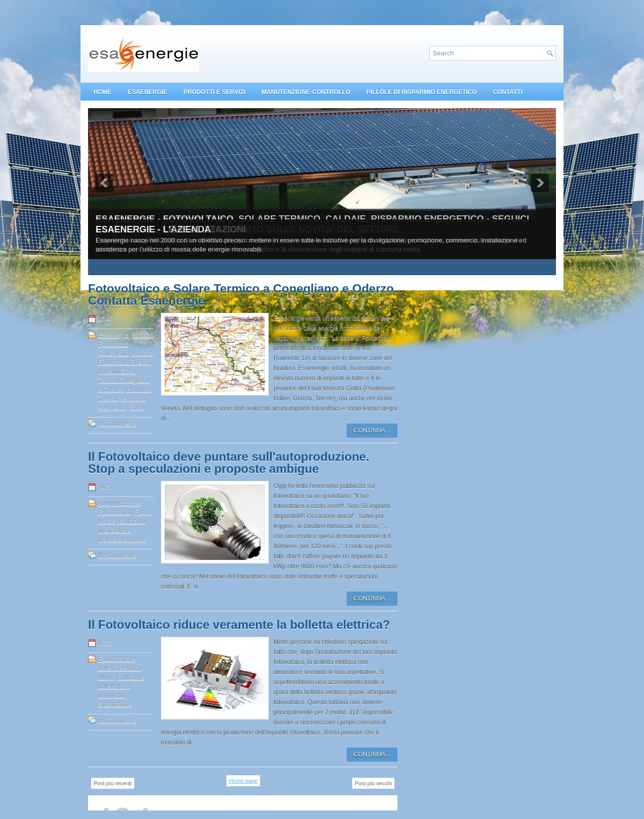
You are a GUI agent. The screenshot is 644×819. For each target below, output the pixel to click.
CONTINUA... (372, 431)
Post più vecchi (373, 783)
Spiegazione (115, 704)
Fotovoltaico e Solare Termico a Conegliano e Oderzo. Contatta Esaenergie (243, 295)
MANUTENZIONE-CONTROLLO (306, 92)
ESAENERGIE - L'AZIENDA (153, 229)
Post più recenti (113, 783)
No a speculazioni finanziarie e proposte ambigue (122, 530)
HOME (103, 92)
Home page (243, 781)
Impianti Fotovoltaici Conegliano (126, 344)
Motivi (106, 677)
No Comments (117, 424)
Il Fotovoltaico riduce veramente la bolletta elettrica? (239, 625)
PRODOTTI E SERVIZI (215, 92)
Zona (137, 407)
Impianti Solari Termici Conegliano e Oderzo (124, 380)
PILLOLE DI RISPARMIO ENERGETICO (421, 92)
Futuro (143, 512)
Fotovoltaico (114, 512)
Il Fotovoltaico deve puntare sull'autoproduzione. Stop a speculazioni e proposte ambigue (229, 463)
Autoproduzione (119, 503)
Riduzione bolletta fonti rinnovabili (121, 686)
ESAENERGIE (148, 92)
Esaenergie (113, 335)
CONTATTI (508, 92)
